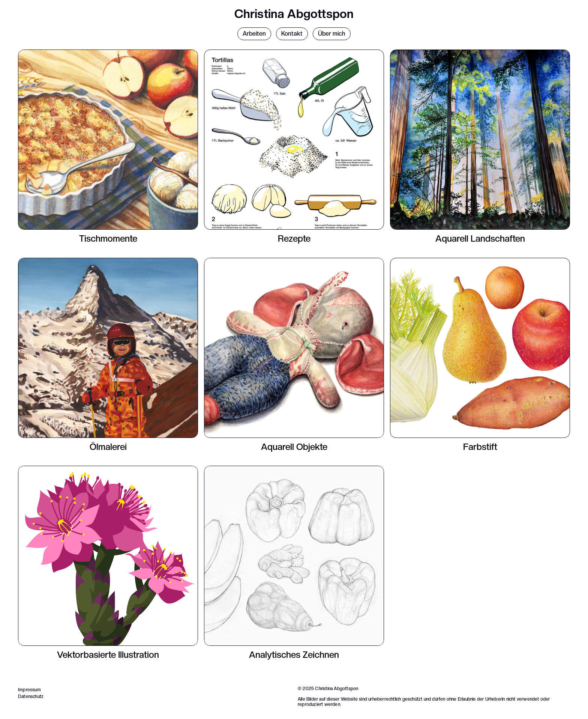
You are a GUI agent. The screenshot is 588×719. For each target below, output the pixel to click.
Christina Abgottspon (294, 14)
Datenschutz (31, 696)
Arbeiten (254, 34)
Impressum (29, 690)
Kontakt (292, 34)
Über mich (332, 34)
